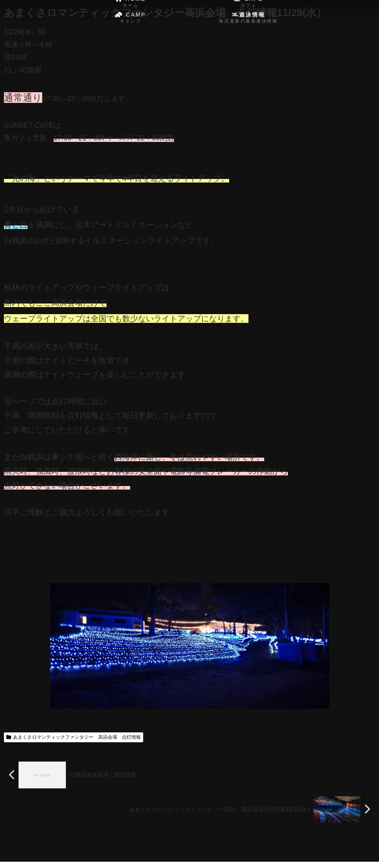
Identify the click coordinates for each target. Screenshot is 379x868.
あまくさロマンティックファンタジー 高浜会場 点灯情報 (74, 737)
